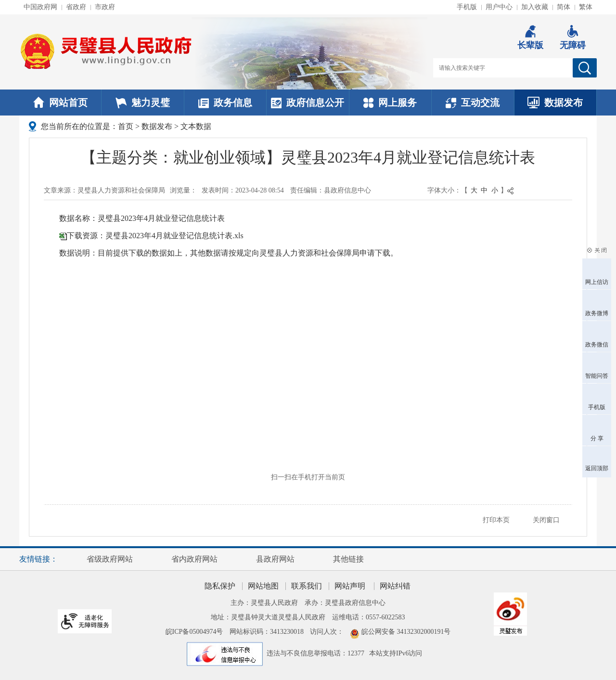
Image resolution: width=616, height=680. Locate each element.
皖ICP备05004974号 (194, 632)
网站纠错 (395, 586)
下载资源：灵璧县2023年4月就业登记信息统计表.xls (155, 236)
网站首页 (60, 103)
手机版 (467, 7)
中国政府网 (40, 7)
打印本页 (496, 520)
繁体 (586, 7)
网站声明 (350, 586)
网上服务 (390, 103)
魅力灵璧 (143, 103)
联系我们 (307, 586)
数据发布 (555, 103)
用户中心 (499, 7)
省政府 (76, 7)
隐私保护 (220, 586)
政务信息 (225, 103)
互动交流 (473, 103)
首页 (126, 126)
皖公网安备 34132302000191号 (406, 632)
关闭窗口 (546, 520)
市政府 (105, 7)
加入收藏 (535, 7)
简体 (564, 7)
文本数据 (196, 126)
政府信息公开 (308, 103)
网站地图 (263, 586)
